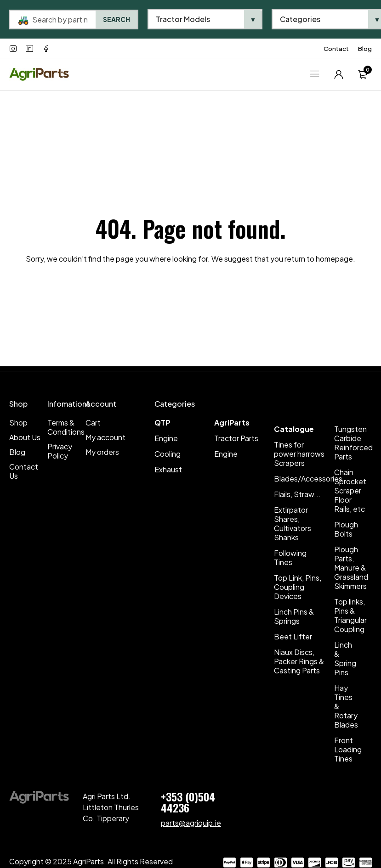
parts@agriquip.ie (191, 823)
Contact (336, 49)
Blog (365, 49)
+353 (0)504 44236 (188, 802)
